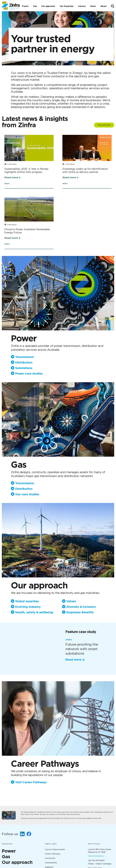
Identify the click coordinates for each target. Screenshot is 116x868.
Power (25, 6)
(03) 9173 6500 (98, 860)
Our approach (48, 6)
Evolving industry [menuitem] (28, 607)
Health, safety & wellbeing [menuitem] (34, 612)
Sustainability (51, 863)
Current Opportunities (55, 849)
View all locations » (96, 856)
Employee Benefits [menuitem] (80, 612)
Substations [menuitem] (24, 368)
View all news (104, 125)
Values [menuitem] (71, 601)
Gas (35, 6)
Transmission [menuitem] (25, 357)
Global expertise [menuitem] (27, 601)
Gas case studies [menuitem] (27, 494)
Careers (82, 6)
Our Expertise (67, 6)
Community (50, 858)
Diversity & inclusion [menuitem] (81, 607)
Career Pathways (53, 854)
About (103, 6)
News (93, 6)
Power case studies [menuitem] (29, 373)
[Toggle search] (113, 6)
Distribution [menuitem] (24, 362)
